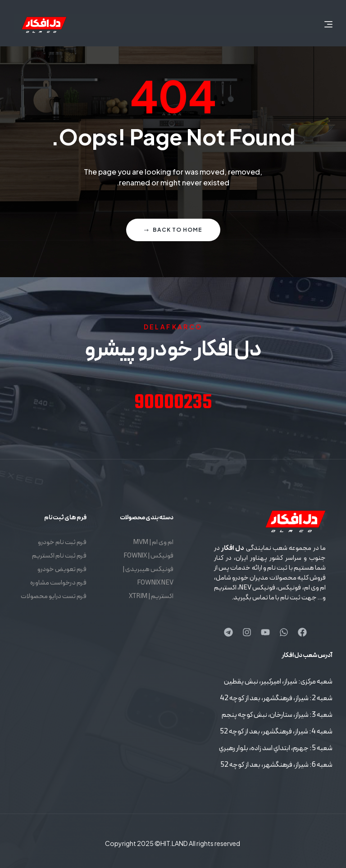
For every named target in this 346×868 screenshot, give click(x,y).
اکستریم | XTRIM (151, 596)
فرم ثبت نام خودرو (62, 542)
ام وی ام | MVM (153, 542)
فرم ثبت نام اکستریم (59, 556)
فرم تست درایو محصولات (54, 596)
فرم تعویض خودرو (62, 569)
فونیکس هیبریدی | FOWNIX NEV (148, 576)
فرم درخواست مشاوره (58, 583)
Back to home (173, 230)
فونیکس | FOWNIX (148, 556)
